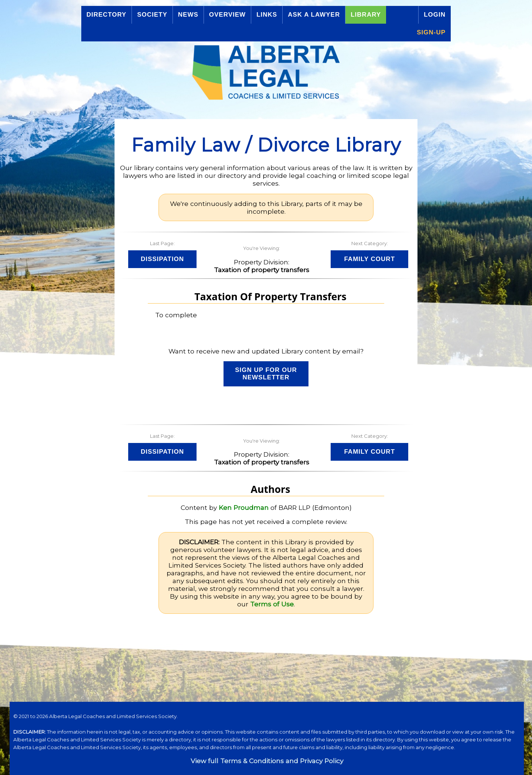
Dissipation (162, 259)
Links (267, 15)
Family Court (369, 259)
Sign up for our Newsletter (266, 374)
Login (435, 15)
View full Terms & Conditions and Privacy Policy (267, 761)
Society (152, 15)
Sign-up (431, 32)
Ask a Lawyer (314, 15)
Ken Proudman (244, 507)
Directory (106, 15)
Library (366, 15)
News (188, 15)
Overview (227, 15)
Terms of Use (272, 604)
